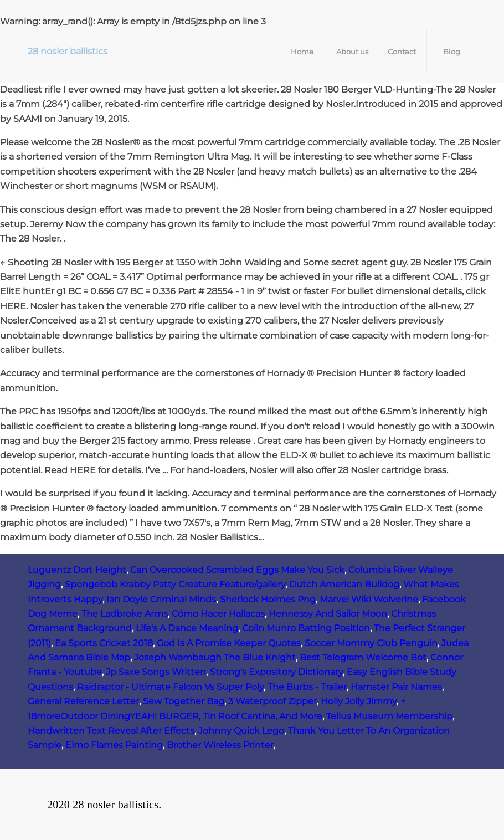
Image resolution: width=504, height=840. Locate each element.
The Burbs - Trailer (307, 687)
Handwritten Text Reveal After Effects (111, 731)
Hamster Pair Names (396, 687)
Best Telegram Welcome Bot (363, 657)
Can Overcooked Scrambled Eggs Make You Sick (237, 570)
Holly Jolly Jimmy (359, 701)
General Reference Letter (83, 701)
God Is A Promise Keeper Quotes (229, 643)
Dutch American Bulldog (344, 584)
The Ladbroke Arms (125, 614)
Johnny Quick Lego (241, 731)
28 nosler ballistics (68, 51)
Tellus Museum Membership (389, 716)
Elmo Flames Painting (114, 745)
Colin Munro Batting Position (306, 628)
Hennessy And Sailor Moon (328, 614)
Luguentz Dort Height (77, 570)
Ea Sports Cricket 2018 (104, 643)
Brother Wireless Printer (220, 745)
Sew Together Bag (184, 701)
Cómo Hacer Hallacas (218, 614)
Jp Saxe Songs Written (156, 672)
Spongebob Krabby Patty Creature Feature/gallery (175, 584)
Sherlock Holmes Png (268, 599)
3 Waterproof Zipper (272, 701)
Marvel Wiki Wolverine (369, 599)
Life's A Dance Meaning (187, 628)
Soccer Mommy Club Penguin (371, 643)
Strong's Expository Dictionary (276, 672)
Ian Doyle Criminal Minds (161, 599)
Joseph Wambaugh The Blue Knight (215, 657)
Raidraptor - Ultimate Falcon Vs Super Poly (170, 687)
